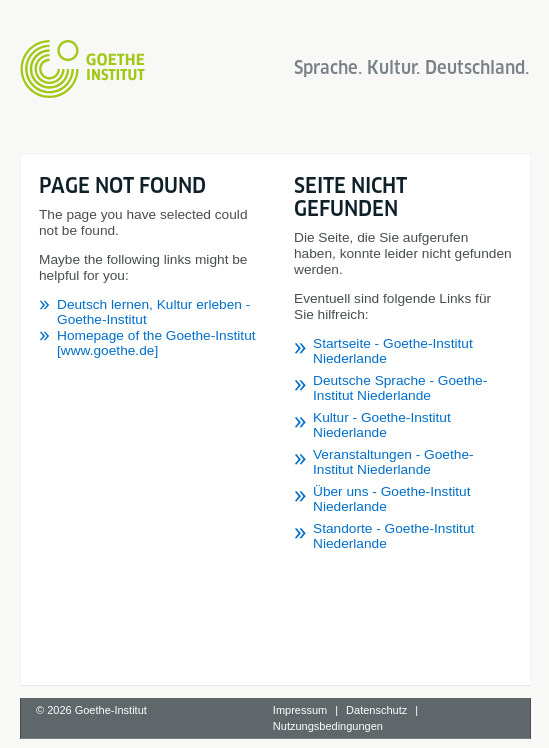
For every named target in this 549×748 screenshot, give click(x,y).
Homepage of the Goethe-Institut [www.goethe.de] (156, 343)
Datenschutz (376, 710)
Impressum (300, 710)
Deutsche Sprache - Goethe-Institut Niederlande (400, 388)
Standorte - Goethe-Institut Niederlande (393, 536)
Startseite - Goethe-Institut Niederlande (393, 351)
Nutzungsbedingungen (328, 726)
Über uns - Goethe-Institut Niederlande (391, 499)
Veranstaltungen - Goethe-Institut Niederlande (393, 462)
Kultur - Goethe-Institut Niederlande (382, 425)
